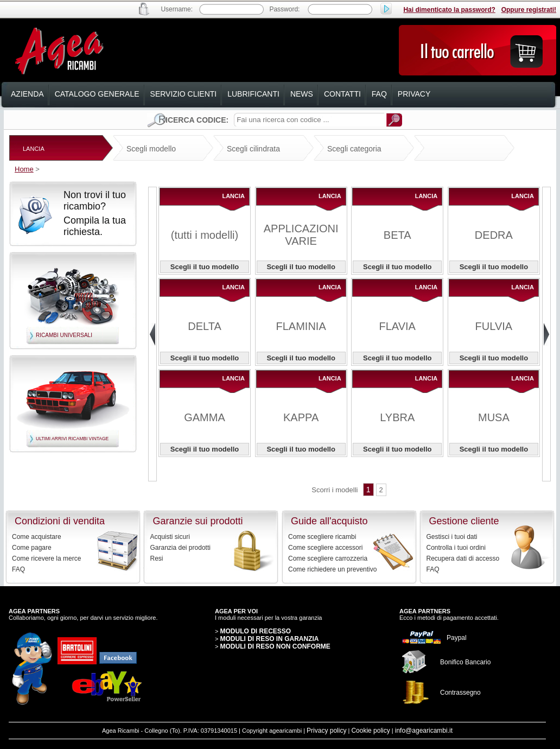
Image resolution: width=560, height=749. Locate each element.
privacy (414, 94)
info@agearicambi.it (424, 731)
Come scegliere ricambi (322, 537)
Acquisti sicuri (170, 537)
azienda (27, 94)
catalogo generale (97, 94)
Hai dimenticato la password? (449, 10)
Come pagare (32, 548)
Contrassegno (460, 693)
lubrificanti (253, 94)
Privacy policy (326, 731)
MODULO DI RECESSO (255, 631)
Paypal (457, 638)
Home (24, 169)
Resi (157, 558)
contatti (342, 94)
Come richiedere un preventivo (332, 569)
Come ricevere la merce (46, 558)
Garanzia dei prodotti (180, 548)
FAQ (18, 569)
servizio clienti (184, 94)
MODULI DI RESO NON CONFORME (275, 646)
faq (379, 94)
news (302, 94)
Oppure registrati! (529, 10)
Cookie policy (370, 731)
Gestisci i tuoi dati (452, 537)
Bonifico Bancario (465, 662)
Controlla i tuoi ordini (456, 548)
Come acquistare (37, 537)
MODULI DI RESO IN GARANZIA (269, 639)
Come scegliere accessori (325, 548)
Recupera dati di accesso (463, 558)
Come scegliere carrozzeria (328, 558)
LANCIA (34, 149)
